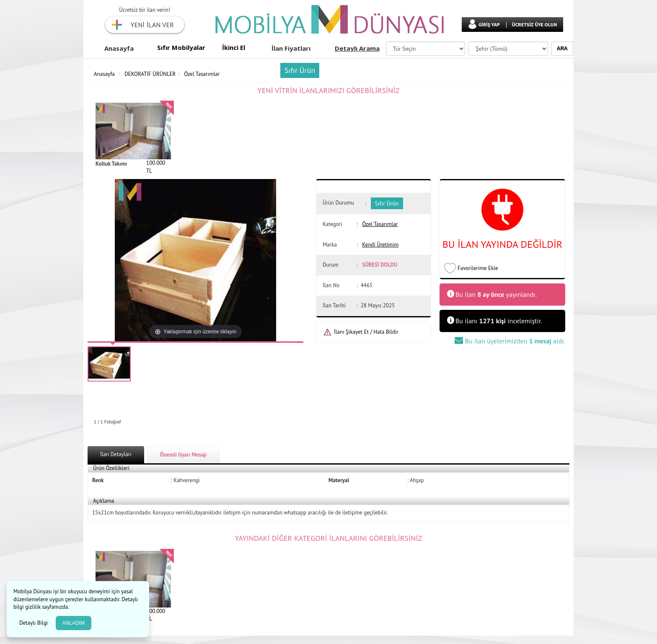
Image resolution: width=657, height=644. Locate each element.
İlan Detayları (116, 454)
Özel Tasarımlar (202, 74)
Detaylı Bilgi (34, 623)
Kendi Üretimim (380, 245)
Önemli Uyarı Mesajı (184, 455)
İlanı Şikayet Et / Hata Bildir (366, 332)
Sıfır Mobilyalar (181, 47)
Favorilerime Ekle (478, 268)
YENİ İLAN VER (152, 25)
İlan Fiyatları (291, 48)
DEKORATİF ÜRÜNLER (150, 74)
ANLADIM (74, 623)
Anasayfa (119, 48)
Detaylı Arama (357, 48)
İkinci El (234, 47)
